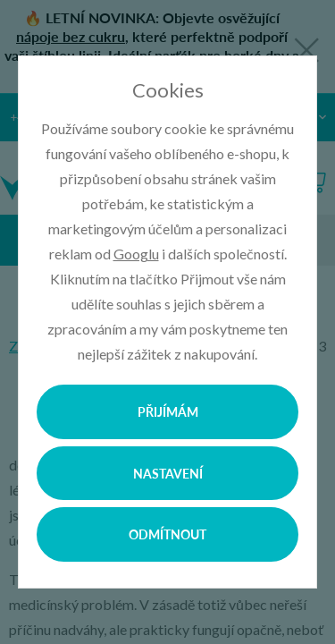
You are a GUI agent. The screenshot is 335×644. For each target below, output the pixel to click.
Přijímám (168, 411)
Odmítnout (167, 534)
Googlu (136, 254)
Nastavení (168, 473)
